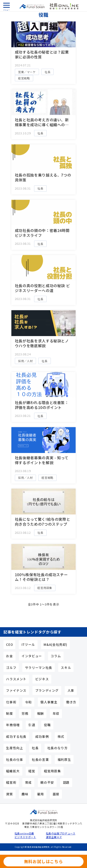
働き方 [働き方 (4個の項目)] (71, 702)
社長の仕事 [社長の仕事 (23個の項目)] (14, 759)
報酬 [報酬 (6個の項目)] (40, 713)
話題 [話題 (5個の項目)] (66, 782)
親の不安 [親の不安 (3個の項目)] (47, 782)
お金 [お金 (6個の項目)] (9, 656)
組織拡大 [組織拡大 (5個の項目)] (13, 771)
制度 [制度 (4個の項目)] (9, 713)
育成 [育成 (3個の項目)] (28, 782)
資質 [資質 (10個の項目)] (9, 794)
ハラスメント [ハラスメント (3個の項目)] (16, 679)
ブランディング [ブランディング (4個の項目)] (47, 690)
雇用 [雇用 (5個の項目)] (40, 794)
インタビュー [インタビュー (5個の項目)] (32, 656)
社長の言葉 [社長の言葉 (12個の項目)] (40, 759)
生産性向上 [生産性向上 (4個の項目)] (14, 748)
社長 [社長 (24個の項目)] (35, 748)
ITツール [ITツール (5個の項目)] (28, 644)
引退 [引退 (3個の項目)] (32, 725)
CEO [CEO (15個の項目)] (9, 644)
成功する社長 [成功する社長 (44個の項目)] (16, 736)
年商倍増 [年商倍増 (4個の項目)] (13, 725)
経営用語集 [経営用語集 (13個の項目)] (52, 771)
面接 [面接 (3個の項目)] (56, 794)
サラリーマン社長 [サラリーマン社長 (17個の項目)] (39, 667)
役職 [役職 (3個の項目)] (47, 725)
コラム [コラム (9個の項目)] (56, 656)
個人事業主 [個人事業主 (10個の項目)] (49, 702)
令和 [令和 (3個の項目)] (28, 702)
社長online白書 (24, 833)
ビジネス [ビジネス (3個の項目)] (42, 679)
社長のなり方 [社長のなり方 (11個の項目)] (58, 748)
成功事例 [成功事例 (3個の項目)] (42, 736)
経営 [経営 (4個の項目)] (32, 771)
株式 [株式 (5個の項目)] (61, 736)
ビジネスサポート (25, 837)
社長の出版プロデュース (59, 833)
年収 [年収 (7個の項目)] (56, 713)
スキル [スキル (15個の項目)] (66, 667)
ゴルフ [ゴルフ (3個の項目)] (11, 667)
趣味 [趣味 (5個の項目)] (25, 794)
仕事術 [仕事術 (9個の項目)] (11, 702)
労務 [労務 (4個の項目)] (25, 713)
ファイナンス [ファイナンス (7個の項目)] (16, 690)
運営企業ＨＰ (54, 837)
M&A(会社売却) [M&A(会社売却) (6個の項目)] (55, 644)
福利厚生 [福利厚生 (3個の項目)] (64, 759)
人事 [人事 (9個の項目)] (71, 690)
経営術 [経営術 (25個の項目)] (11, 782)
